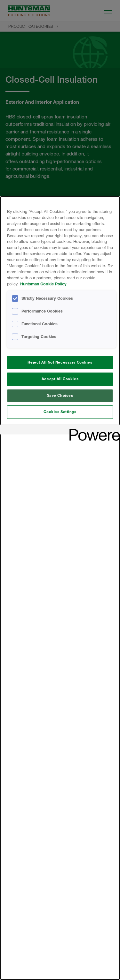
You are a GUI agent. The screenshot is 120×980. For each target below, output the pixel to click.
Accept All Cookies (60, 379)
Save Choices (60, 396)
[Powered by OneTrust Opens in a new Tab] (92, 430)
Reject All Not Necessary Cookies (60, 362)
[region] (60, 588)
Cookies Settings (60, 412)
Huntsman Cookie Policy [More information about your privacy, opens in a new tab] (43, 284)
